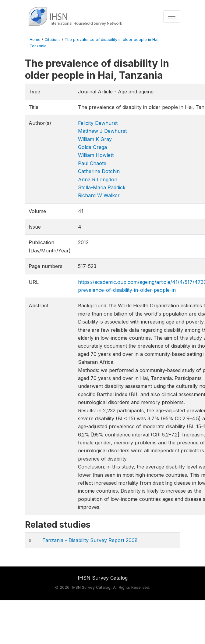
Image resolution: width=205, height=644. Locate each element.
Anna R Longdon (98, 179)
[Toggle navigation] (172, 16)
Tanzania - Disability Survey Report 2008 (90, 540)
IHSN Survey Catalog (103, 578)
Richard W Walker (99, 195)
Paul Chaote (92, 163)
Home (35, 40)
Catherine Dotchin (99, 171)
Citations (53, 40)
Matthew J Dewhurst (102, 131)
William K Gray (95, 139)
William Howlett (96, 155)
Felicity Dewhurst (98, 123)
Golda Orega (92, 147)
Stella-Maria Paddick (102, 187)
